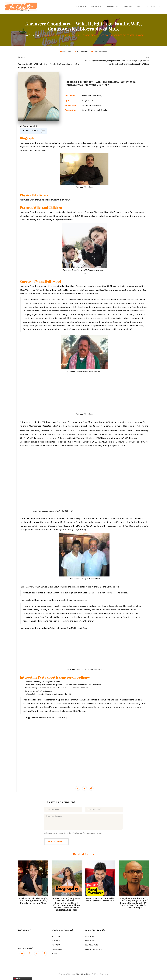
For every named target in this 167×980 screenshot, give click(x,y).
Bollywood (81, 7)
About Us (89, 936)
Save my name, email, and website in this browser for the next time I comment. (75, 833)
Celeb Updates (153, 7)
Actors (96, 52)
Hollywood (97, 7)
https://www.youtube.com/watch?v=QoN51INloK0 (53, 511)
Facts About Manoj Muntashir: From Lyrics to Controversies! (100, 900)
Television (127, 7)
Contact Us (90, 941)
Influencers (112, 7)
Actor (37, 35)
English (18, 979)
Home (27, 35)
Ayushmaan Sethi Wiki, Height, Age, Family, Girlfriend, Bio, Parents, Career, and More (33, 901)
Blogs (139, 7)
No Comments (82, 52)
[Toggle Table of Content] (42, 131)
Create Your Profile (94, 949)
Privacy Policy (92, 945)
